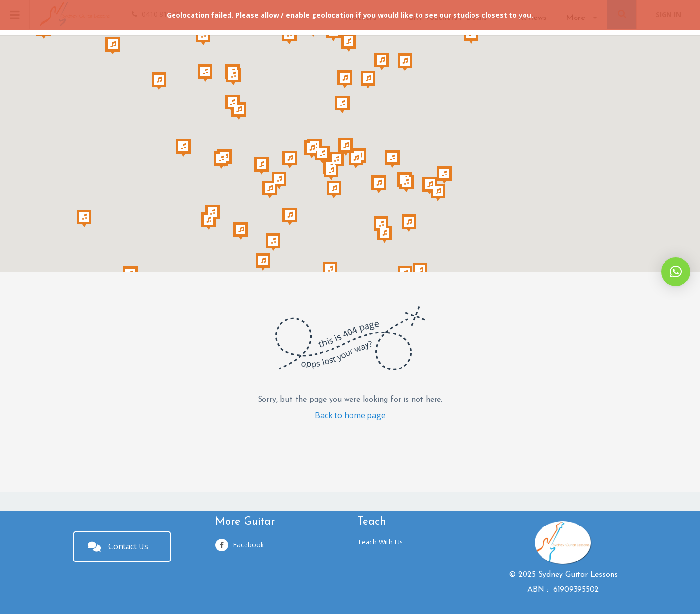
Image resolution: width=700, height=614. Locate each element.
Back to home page (350, 415)
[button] (676, 272)
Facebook (240, 545)
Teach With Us (380, 542)
